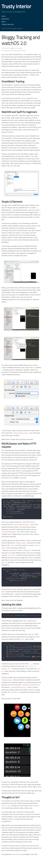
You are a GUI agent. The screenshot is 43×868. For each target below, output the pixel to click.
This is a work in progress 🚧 (13, 12)
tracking (23, 98)
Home (4, 16)
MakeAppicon (6, 784)
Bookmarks (5, 19)
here (10, 478)
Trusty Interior (16, 6)
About (4, 22)
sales (27, 61)
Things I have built (8, 24)
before (32, 115)
